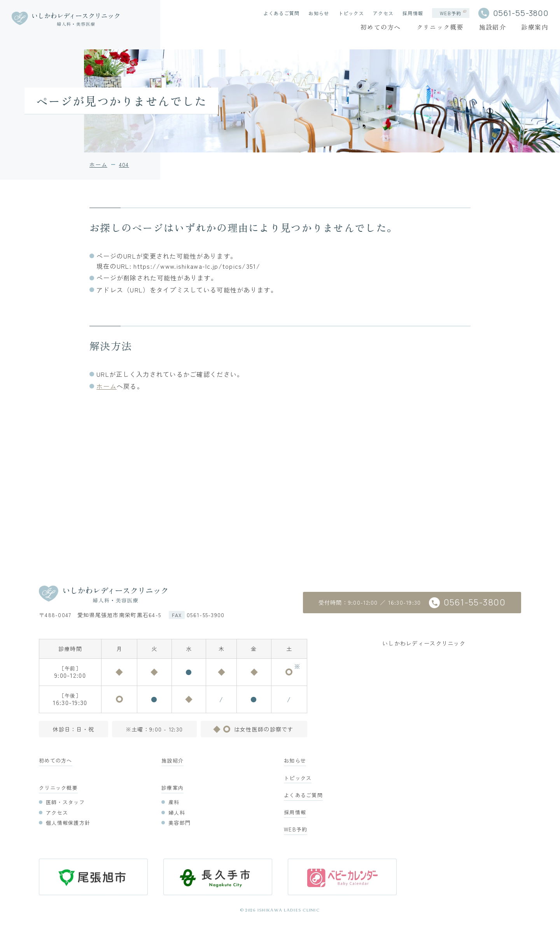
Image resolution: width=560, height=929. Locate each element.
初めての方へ (381, 27)
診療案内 (535, 27)
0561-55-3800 (521, 13)
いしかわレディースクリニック (424, 643)
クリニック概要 (440, 27)
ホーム (107, 386)
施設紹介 (493, 27)
